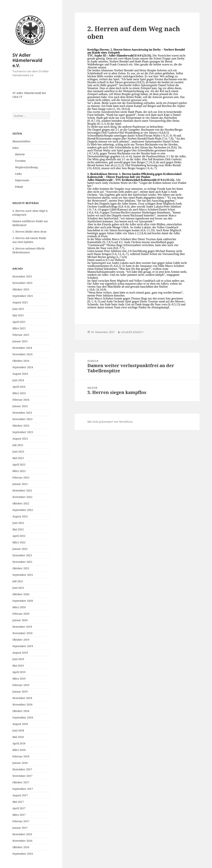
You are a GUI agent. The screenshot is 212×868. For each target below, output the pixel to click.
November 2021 (22, 562)
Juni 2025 (18, 309)
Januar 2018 (20, 763)
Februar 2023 (21, 477)
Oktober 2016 (21, 847)
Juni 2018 (18, 730)
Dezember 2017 (22, 769)
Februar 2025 (21, 335)
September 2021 (23, 575)
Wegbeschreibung (26, 167)
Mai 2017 (18, 802)
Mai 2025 (18, 315)
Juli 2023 (18, 445)
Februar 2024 (21, 400)
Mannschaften (21, 141)
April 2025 (19, 322)
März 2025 (19, 328)
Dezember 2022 (22, 490)
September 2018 (23, 717)
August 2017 (20, 795)
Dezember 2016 (22, 834)
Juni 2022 (18, 523)
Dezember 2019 (22, 627)
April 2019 (19, 672)
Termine (20, 161)
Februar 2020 (21, 614)
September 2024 (23, 367)
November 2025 (22, 283)
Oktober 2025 (21, 289)
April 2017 (19, 808)
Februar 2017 (21, 821)
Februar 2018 (21, 756)
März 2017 (19, 815)
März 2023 (19, 471)
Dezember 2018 (22, 698)
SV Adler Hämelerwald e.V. (27, 60)
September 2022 (23, 510)
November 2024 (22, 354)
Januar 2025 (20, 341)
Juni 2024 (18, 380)
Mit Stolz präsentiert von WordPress (110, 422)
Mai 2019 (18, 666)
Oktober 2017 (21, 782)
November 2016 (22, 841)
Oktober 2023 (21, 426)
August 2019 (20, 653)
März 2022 (19, 542)
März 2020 (19, 607)
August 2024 (20, 374)
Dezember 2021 (22, 555)
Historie (20, 154)
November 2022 (22, 497)
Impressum (22, 180)
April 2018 (19, 743)
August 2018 (20, 724)
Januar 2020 (20, 620)
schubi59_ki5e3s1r (132, 332)
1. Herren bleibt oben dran (29, 232)
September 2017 (23, 789)
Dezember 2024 (22, 348)
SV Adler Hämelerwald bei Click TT (29, 95)
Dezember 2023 (22, 413)
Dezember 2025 (22, 276)
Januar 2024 (20, 406)
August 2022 (20, 516)
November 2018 (22, 704)
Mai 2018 (18, 737)
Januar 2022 (20, 549)
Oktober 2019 (21, 640)
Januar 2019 (20, 691)
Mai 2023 (18, 458)
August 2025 (20, 302)
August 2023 (20, 439)
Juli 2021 (18, 581)
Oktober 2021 (21, 568)
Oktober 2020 (21, 594)
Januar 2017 (20, 828)
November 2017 (22, 776)
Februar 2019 (21, 685)
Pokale (19, 187)
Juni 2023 (18, 452)
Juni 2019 (18, 659)
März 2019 (19, 679)
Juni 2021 (18, 588)
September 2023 (23, 432)
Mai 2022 (18, 529)
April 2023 (19, 464)
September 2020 (23, 601)
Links (18, 174)
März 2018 (19, 750)
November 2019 (22, 633)
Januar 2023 (20, 484)
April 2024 (19, 387)
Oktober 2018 (21, 711)
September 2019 (23, 646)
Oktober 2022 (21, 503)
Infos (15, 148)
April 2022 (19, 536)
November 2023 (22, 419)
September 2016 (23, 854)
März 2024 (19, 393)
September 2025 (23, 296)
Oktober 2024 (21, 361)
